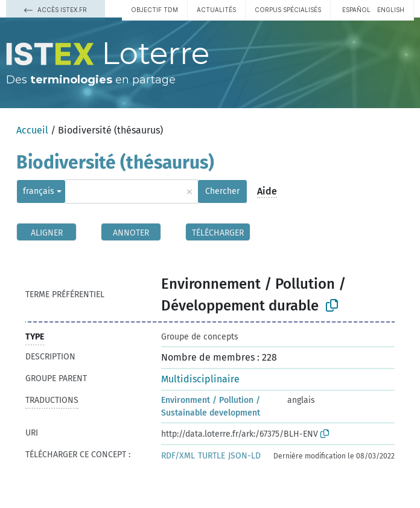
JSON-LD (244, 456)
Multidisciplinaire (200, 379)
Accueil (32, 130)
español (356, 10)
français (39, 191)
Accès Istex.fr (56, 10)
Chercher (222, 191)
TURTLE (212, 456)
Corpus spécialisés (288, 10)
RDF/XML (178, 456)
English (391, 10)
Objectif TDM (154, 10)
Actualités (216, 10)
